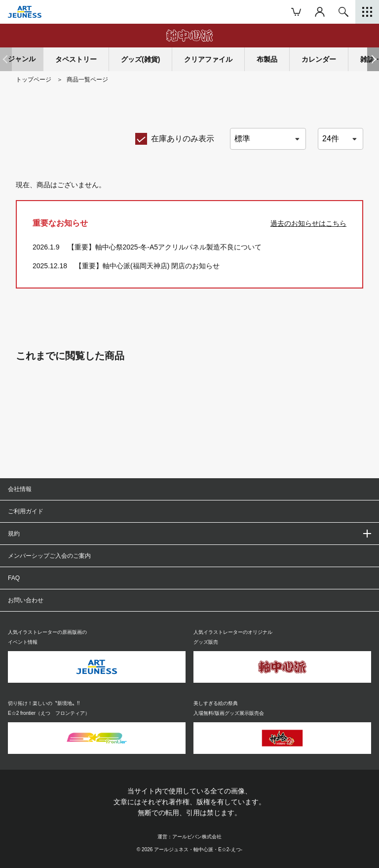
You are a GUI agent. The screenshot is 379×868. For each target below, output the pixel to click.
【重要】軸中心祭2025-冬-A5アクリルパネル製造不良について (165, 247)
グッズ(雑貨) (140, 59)
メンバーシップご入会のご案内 (49, 556)
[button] (373, 59)
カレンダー (319, 59)
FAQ (14, 578)
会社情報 (20, 489)
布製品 (267, 59)
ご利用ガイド (26, 511)
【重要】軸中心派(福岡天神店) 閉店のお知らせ (147, 266)
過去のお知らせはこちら (308, 223)
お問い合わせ (26, 600)
